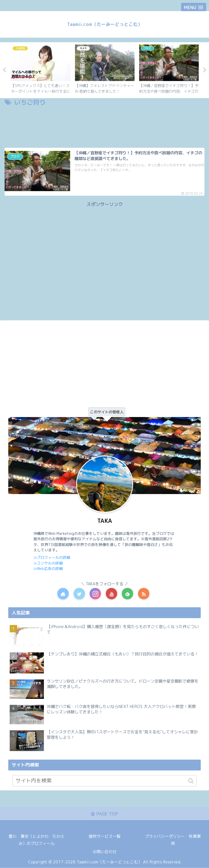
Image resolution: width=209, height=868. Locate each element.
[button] (191, 781)
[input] (104, 781)
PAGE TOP (105, 814)
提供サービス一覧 (105, 836)
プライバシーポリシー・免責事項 (173, 840)
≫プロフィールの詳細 (52, 557)
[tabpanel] (41, 69)
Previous (4, 70)
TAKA (105, 521)
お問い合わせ (105, 852)
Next (205, 70)
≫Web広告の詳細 (48, 568)
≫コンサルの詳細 (48, 563)
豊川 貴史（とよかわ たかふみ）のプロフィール (36, 840)
